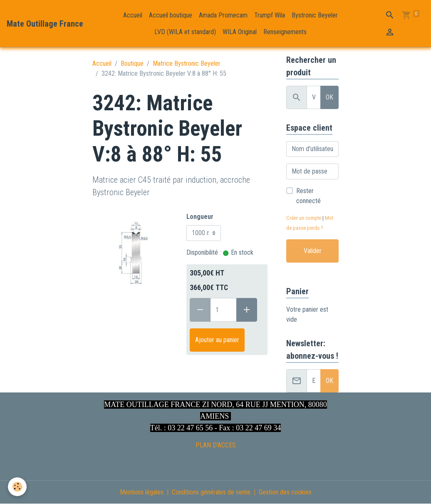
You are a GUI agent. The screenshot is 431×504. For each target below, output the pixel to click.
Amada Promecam (223, 15)
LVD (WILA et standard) (185, 32)
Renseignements (285, 32)
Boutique (132, 63)
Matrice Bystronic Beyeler (187, 63)
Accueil (133, 15)
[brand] (45, 24)
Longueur (200, 217)
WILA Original (240, 32)
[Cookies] (18, 487)
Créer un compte (304, 218)
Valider (313, 251)
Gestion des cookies (285, 492)
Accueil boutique (171, 15)
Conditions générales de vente (211, 492)
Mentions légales (142, 492)
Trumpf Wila (270, 15)
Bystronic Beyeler (315, 15)
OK (329, 97)
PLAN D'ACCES (216, 445)
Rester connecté (308, 196)
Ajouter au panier (217, 340)
